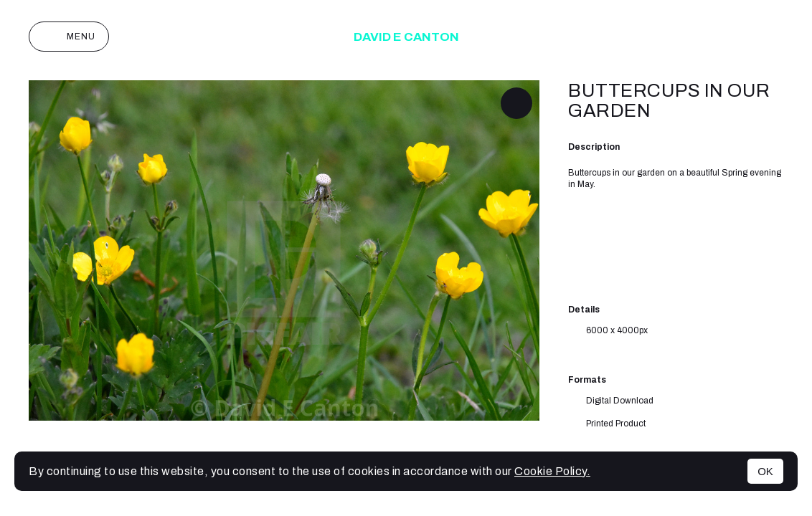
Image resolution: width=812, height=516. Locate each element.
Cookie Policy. (552, 471)
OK (765, 471)
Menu (69, 37)
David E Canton (406, 37)
